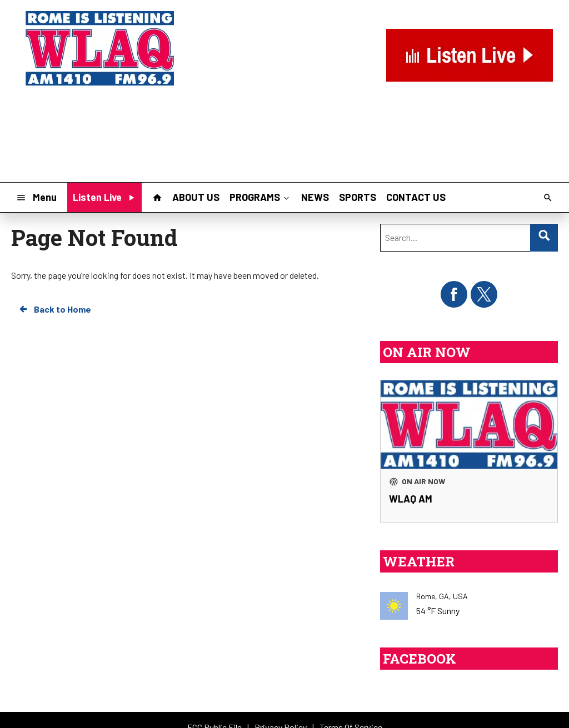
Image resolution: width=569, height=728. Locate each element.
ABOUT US (196, 197)
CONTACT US (416, 197)
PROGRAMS (260, 197)
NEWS (315, 197)
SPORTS (358, 197)
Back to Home (54, 309)
